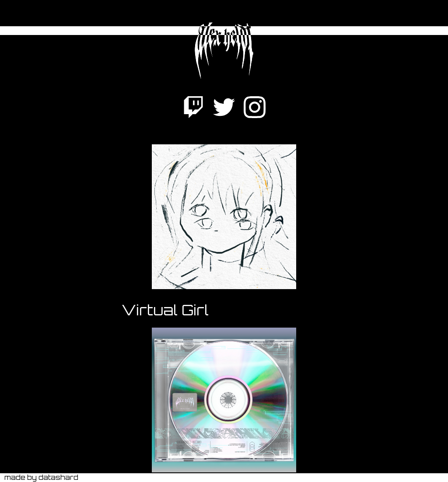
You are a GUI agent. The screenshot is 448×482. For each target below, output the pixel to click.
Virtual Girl (165, 310)
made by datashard (41, 477)
